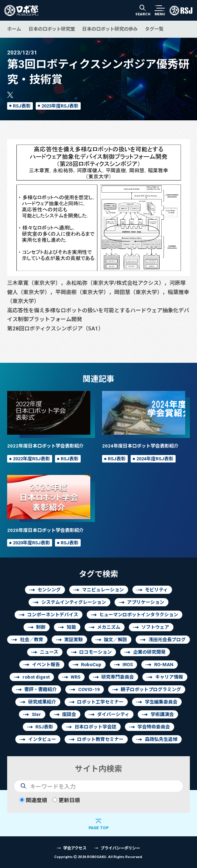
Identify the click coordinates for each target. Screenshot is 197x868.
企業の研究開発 (149, 652)
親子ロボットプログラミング (151, 689)
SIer (36, 714)
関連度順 (33, 800)
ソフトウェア (155, 627)
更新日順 (66, 800)
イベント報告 (46, 665)
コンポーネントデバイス (53, 615)
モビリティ (156, 590)
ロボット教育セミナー (100, 739)
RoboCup (91, 665)
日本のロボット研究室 (52, 29)
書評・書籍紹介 (41, 689)
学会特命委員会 (154, 727)
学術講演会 (162, 714)
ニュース (49, 652)
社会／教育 (32, 640)
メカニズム (109, 627)
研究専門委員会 (118, 677)
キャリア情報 (169, 677)
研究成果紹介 (42, 702)
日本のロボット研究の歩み (110, 29)
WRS (75, 677)
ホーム (14, 29)
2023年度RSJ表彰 (60, 106)
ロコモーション (95, 652)
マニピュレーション (103, 590)
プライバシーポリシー (120, 848)
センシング (49, 590)
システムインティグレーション (74, 602)
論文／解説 (115, 640)
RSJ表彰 (22, 106)
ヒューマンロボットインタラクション (139, 615)
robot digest (36, 677)
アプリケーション (146, 602)
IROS (128, 665)
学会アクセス (75, 848)
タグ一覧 (154, 29)
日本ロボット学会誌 (95, 727)
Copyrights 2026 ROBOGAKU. (99, 857)
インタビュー (42, 739)
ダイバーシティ (113, 714)
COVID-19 (89, 689)
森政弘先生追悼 (161, 739)
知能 (71, 627)
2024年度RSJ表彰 (155, 459)
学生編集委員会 (161, 702)
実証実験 (74, 640)
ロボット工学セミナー (100, 702)
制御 (41, 627)
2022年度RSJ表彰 (31, 459)
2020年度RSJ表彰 (31, 543)
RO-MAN (164, 665)
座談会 (69, 714)
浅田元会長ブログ (167, 640)
